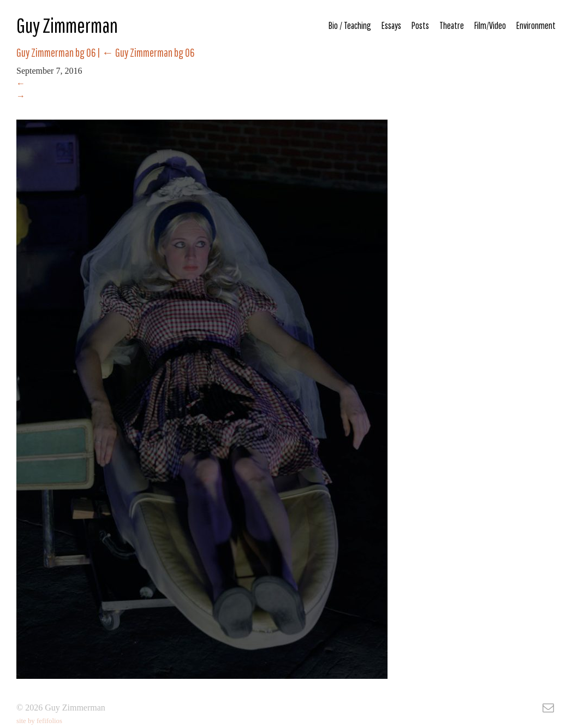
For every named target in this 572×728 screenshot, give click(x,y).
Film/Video (490, 25)
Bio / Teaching (350, 25)
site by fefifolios (39, 721)
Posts (420, 25)
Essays (391, 25)
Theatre (452, 25)
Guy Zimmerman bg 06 (148, 52)
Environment (536, 25)
